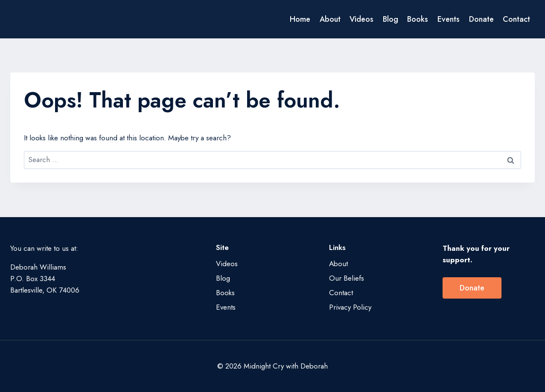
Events (449, 19)
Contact (516, 19)
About (330, 19)
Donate (481, 19)
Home (300, 19)
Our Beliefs (347, 278)
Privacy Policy (350, 307)
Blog (391, 19)
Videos (361, 19)
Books (418, 19)
